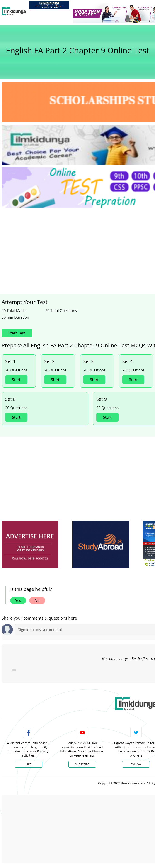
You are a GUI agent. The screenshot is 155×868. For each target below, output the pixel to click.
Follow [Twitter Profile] (136, 764)
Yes (18, 601)
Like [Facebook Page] (29, 764)
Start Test (17, 333)
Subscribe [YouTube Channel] (82, 764)
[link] (49, 5)
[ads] (30, 544)
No (37, 601)
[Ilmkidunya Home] (14, 11)
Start (16, 380)
